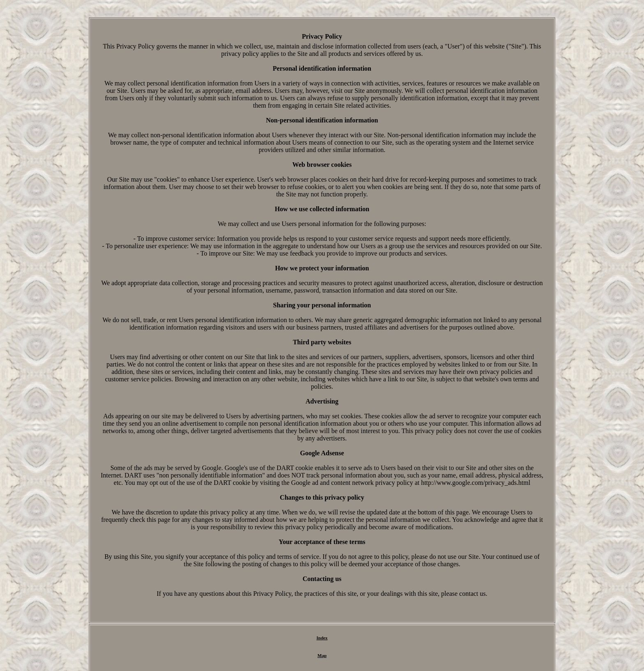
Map (322, 655)
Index (322, 638)
